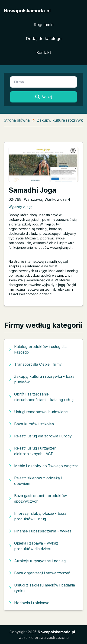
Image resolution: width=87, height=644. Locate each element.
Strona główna (17, 120)
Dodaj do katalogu (44, 39)
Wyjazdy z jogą (21, 207)
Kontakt (44, 53)
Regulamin (44, 25)
